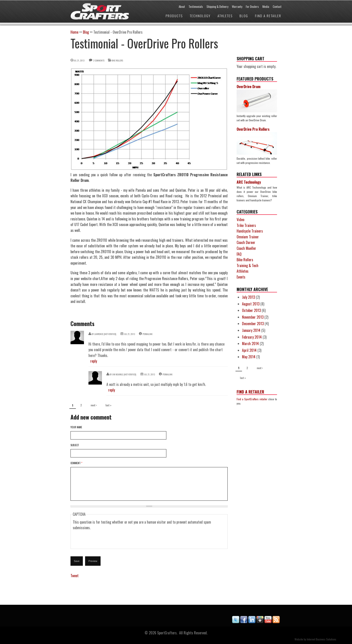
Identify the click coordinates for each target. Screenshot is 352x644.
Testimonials (196, 7)
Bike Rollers (117, 60)
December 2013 (253, 324)
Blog (244, 16)
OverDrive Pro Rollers (253, 129)
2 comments (99, 60)
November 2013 (253, 317)
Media (266, 7)
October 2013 (251, 310)
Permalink (147, 334)
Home (74, 32)
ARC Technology (249, 182)
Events (241, 277)
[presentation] (107, 540)
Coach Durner (246, 242)
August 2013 (251, 304)
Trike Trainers (246, 225)
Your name (76, 427)
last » (108, 405)
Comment (76, 463)
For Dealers (252, 7)
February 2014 (252, 337)
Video (240, 220)
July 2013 (249, 297)
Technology (200, 16)
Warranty (237, 7)
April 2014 (249, 350)
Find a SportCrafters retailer (252, 399)
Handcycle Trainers (250, 231)
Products (174, 16)
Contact (277, 7)
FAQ (239, 254)
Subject (75, 445)
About (182, 7)
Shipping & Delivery (217, 7)
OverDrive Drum (249, 87)
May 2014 (249, 357)
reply (94, 361)
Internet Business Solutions (322, 639)
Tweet (75, 576)
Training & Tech (247, 265)
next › (94, 405)
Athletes (225, 16)
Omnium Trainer (248, 237)
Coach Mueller (246, 248)
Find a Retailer (268, 16)
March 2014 (250, 344)
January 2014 (251, 330)
